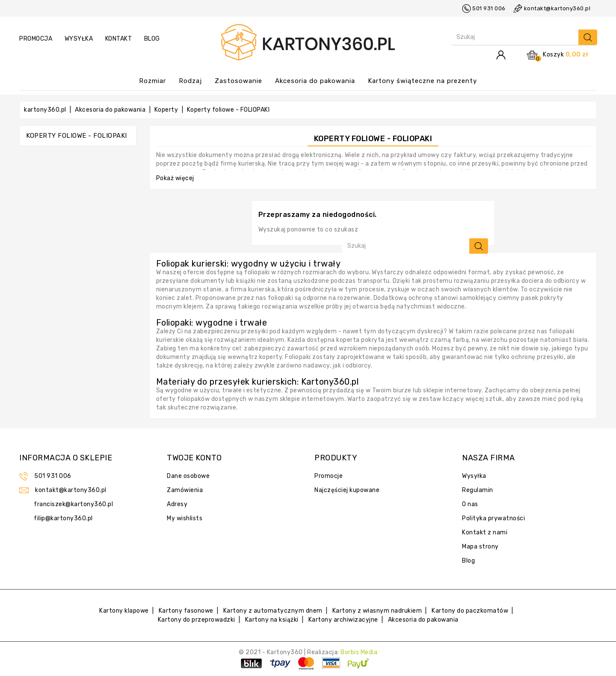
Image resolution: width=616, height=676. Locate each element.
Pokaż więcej (175, 178)
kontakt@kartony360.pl (557, 8)
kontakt (119, 39)
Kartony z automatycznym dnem (273, 611)
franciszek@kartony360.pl (73, 504)
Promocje (329, 476)
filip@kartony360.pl (63, 518)
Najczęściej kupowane (347, 490)
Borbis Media (359, 652)
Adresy (177, 504)
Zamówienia (185, 490)
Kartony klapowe (124, 611)
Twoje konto (194, 458)
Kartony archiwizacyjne (343, 620)
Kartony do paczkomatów (470, 611)
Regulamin (478, 490)
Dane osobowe (188, 476)
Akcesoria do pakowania (423, 620)
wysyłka (79, 39)
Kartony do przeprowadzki (197, 620)
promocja (36, 39)
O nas (470, 504)
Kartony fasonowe (186, 611)
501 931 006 (489, 8)
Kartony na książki (272, 620)
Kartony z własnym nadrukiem (377, 611)
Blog (152, 39)
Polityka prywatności (493, 518)
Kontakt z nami (485, 532)
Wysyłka (474, 476)
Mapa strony (480, 547)
